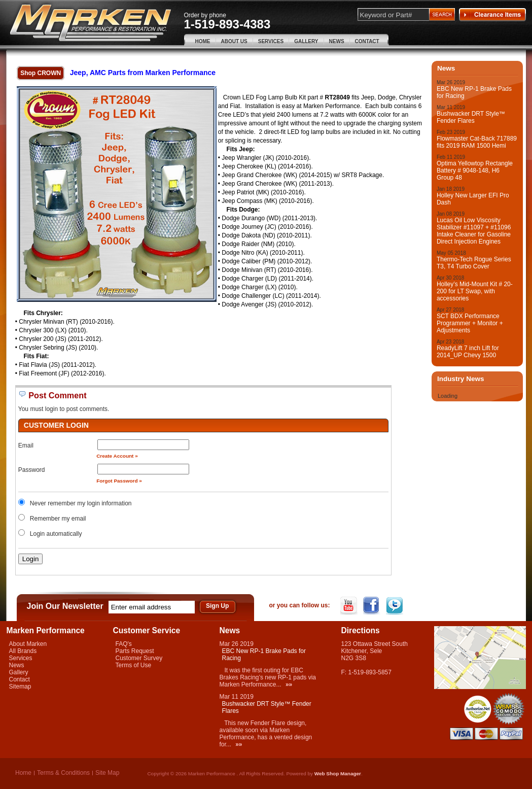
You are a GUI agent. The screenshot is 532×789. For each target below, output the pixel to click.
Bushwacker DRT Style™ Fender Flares (471, 117)
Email (26, 445)
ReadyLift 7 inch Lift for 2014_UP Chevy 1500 (468, 352)
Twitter (395, 606)
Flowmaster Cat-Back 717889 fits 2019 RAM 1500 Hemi (477, 142)
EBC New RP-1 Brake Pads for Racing (474, 92)
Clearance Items (492, 15)
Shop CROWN (41, 73)
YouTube (350, 606)
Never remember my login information (81, 503)
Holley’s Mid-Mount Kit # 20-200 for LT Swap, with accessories (475, 291)
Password (32, 470)
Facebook (373, 606)
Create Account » (117, 456)
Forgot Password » (119, 481)
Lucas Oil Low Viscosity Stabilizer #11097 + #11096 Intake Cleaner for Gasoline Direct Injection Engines (474, 231)
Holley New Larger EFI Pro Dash (473, 199)
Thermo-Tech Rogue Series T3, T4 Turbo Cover (474, 263)
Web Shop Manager (338, 774)
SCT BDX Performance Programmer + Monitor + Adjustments (470, 323)
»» (289, 684)
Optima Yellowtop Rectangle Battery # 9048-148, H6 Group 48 (475, 170)
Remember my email (58, 519)
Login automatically (57, 534)
